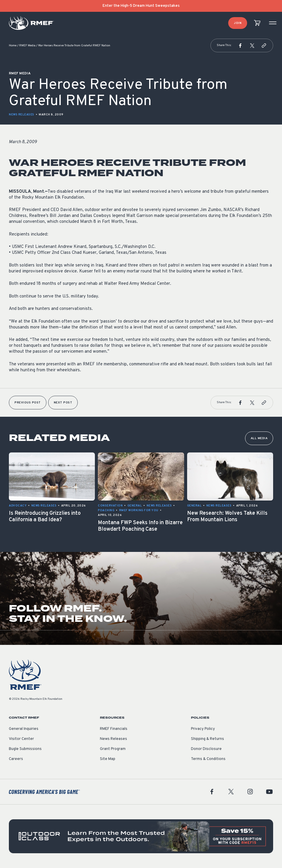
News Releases (22, 115)
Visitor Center (21, 739)
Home (13, 46)
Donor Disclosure (206, 749)
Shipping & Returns (208, 739)
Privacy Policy (203, 729)
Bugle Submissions (25, 749)
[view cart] (257, 23)
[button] (240, 45)
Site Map (108, 759)
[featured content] (141, 836)
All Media (259, 438)
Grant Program (113, 749)
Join (238, 23)
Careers (16, 759)
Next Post (63, 403)
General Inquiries (24, 729)
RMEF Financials (114, 729)
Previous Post (28, 403)
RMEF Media (27, 46)
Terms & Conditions (208, 759)
